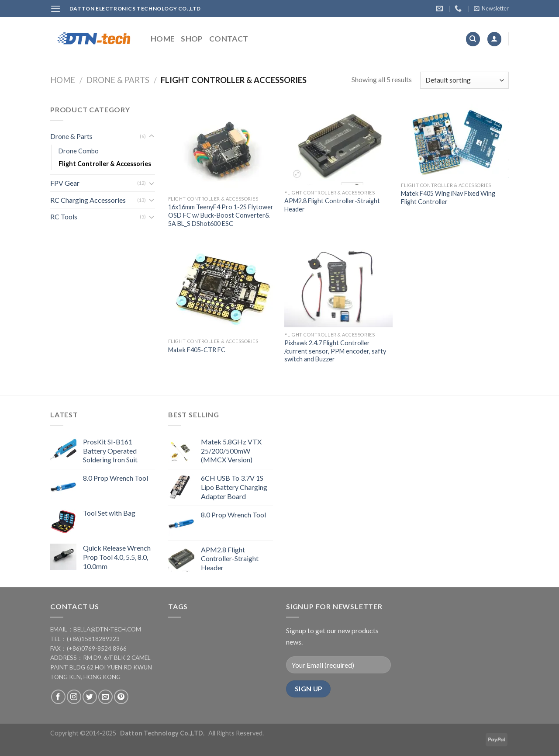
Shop (192, 39)
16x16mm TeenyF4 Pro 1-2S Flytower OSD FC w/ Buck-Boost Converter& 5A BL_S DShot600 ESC (221, 215)
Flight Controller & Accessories (105, 164)
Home (163, 39)
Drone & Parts (118, 80)
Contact (229, 39)
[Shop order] (464, 80)
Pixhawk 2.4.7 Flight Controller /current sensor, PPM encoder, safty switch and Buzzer (335, 351)
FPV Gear (65, 183)
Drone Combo (79, 151)
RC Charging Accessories (88, 200)
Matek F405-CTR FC (197, 350)
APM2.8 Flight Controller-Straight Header (332, 205)
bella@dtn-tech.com (107, 629)
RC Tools (64, 217)
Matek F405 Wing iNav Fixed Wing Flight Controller (448, 198)
